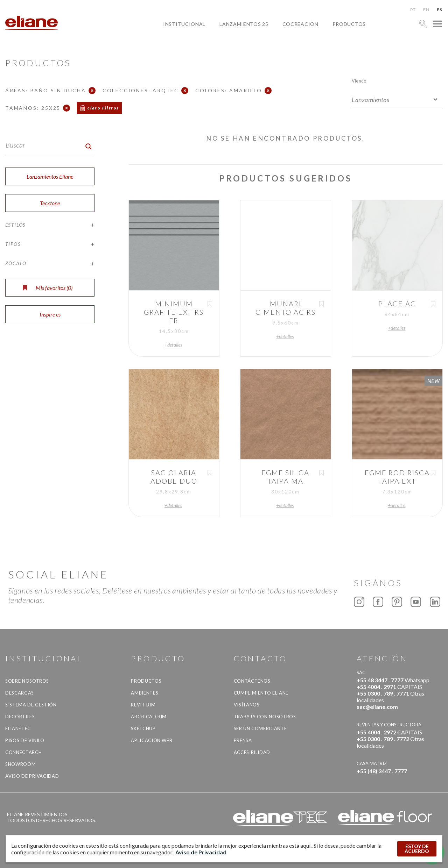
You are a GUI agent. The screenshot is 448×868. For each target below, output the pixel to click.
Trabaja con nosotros (265, 717)
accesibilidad (252, 752)
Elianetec (18, 728)
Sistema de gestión (31, 705)
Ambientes (145, 693)
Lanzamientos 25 (244, 24)
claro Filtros (103, 108)
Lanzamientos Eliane (50, 176)
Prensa (243, 740)
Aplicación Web (152, 740)
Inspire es (50, 314)
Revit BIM (143, 705)
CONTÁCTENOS (252, 681)
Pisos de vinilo (25, 740)
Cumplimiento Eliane (261, 693)
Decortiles (20, 717)
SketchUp (143, 728)
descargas (20, 693)
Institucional (184, 24)
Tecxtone (50, 203)
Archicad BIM (149, 717)
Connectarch (23, 752)
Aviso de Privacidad (32, 776)
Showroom (20, 764)
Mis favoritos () (48, 288)
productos (349, 24)
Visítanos (247, 705)
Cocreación (300, 24)
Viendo (359, 81)
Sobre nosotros (27, 681)
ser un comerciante (260, 728)
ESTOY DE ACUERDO (417, 849)
